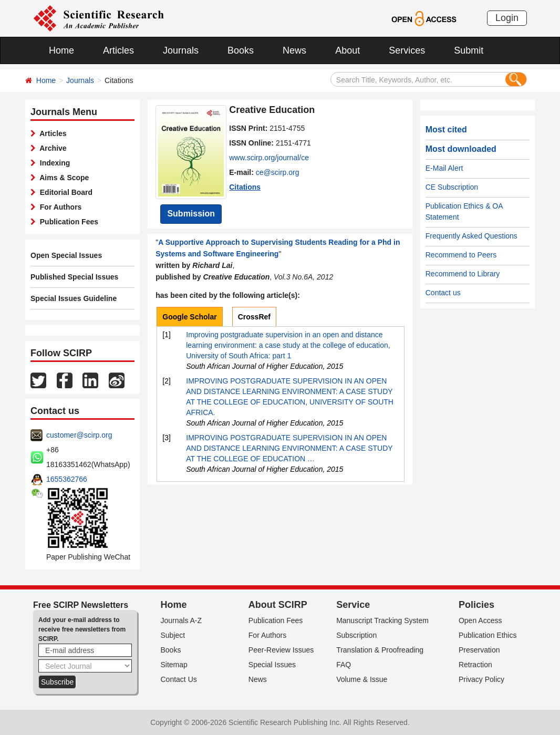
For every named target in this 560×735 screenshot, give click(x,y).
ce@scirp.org (278, 172)
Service (353, 605)
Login (507, 18)
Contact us (443, 293)
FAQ (344, 665)
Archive (51, 148)
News (294, 50)
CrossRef (254, 317)
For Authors (59, 207)
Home (61, 50)
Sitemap (174, 665)
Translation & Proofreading (380, 650)
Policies (476, 605)
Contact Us (179, 679)
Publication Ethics (488, 635)
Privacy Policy (481, 679)
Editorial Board (64, 192)
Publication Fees (67, 222)
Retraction (475, 665)
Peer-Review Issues (281, 650)
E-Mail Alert (444, 168)
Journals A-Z (182, 620)
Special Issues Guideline (74, 298)
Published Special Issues (74, 277)
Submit (469, 50)
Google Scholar (189, 317)
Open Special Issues (66, 255)
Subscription (356, 635)
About (348, 50)
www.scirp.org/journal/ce (269, 158)
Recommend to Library (463, 274)
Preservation (479, 650)
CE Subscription (452, 187)
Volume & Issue (362, 679)
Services (407, 50)
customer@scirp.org (79, 435)
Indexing (53, 163)
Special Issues (272, 665)
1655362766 (67, 479)
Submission (191, 214)
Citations (245, 187)
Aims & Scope (62, 178)
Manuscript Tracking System (382, 620)
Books (241, 50)
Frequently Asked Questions (471, 236)
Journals (181, 50)
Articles (118, 50)
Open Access (480, 620)
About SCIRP (278, 605)
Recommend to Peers (461, 255)
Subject (173, 635)
